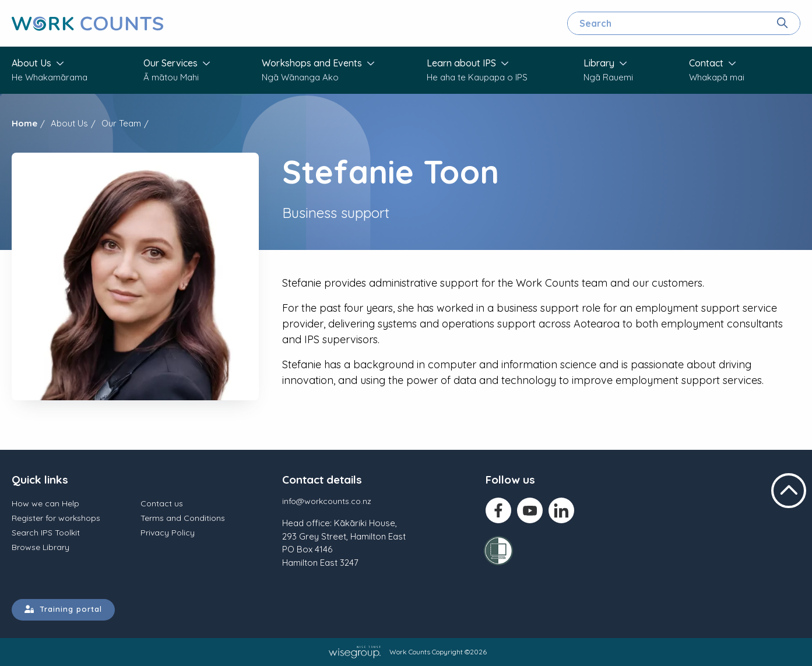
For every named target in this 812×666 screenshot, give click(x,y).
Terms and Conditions (183, 518)
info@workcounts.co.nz (327, 501)
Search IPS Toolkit (46, 533)
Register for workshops (56, 518)
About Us (69, 123)
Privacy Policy (168, 533)
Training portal (63, 609)
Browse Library (41, 547)
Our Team (121, 123)
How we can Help (45, 503)
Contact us (162, 503)
